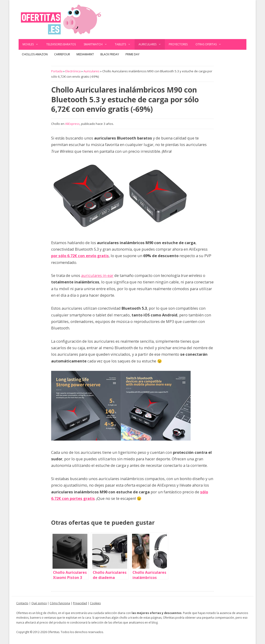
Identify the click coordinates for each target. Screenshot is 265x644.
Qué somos (39, 603)
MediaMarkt (85, 54)
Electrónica (73, 71)
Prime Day (132, 54)
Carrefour (62, 54)
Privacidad (80, 603)
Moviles (32, 44)
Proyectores (178, 44)
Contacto (22, 603)
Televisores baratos (61, 44)
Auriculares (152, 44)
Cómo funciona (60, 603)
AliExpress (72, 124)
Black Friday (110, 54)
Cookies (95, 603)
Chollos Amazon (35, 54)
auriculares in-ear (97, 275)
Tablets (125, 44)
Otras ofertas (210, 44)
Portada (57, 71)
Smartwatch (97, 44)
